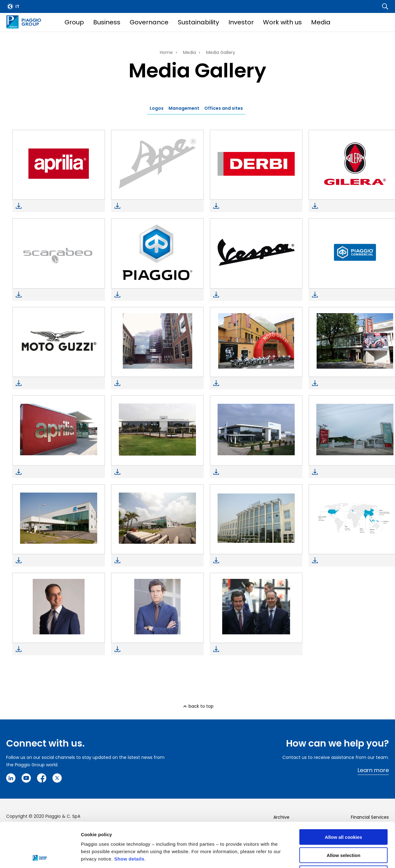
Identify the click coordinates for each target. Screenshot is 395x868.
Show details (129, 814)
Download (19, 206)
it (17, 6)
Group (74, 22)
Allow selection (343, 811)
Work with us (282, 22)
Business (107, 22)
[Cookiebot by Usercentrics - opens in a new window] (40, 856)
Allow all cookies (344, 792)
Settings (319, 856)
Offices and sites (224, 108)
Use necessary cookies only (343, 829)
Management (184, 108)
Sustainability (198, 22)
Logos (157, 108)
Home (166, 52)
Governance (149, 22)
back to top (201, 706)
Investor (241, 22)
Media (321, 22)
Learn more (373, 770)
